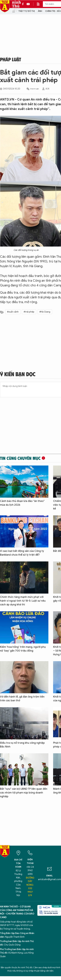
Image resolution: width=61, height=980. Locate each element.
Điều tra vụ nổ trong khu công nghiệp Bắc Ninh (22, 745)
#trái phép (29, 312)
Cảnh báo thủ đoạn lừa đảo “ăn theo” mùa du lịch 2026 (22, 503)
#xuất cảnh (13, 312)
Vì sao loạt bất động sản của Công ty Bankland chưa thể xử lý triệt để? (22, 553)
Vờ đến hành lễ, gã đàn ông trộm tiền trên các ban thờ (22, 699)
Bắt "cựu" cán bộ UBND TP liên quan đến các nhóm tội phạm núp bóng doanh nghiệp (24, 793)
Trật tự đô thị (26, 11)
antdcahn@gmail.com (49, 879)
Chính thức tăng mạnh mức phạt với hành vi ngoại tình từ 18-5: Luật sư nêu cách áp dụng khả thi (23, 601)
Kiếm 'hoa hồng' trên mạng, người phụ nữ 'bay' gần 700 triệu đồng (23, 649)
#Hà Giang (45, 312)
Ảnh (40, 11)
